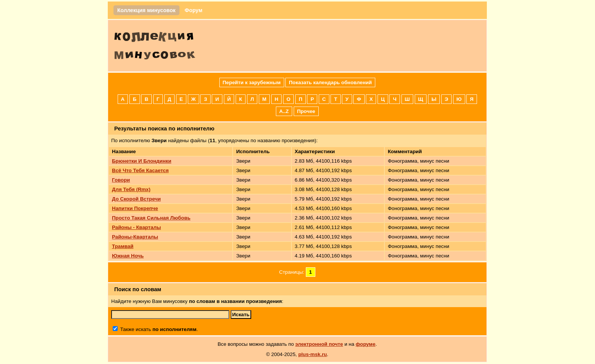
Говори (121, 180)
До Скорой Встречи (136, 199)
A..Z (284, 111)
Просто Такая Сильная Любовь (151, 218)
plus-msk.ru (313, 354)
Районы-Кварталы (135, 237)
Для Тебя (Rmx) (131, 189)
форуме (365, 344)
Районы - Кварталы (136, 227)
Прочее (306, 111)
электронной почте (319, 344)
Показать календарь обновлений (330, 82)
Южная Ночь (128, 256)
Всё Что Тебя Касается (140, 170)
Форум (193, 10)
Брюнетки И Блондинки (142, 161)
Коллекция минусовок (146, 10)
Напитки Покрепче (135, 208)
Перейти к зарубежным (252, 82)
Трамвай (123, 246)
